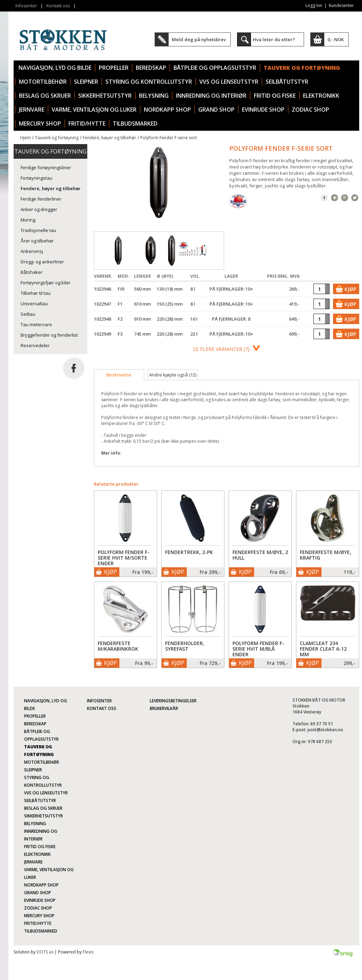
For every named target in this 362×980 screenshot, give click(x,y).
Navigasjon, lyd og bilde (55, 68)
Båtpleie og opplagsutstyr (215, 68)
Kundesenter (341, 5)
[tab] (119, 375)
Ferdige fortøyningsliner (46, 167)
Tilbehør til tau (36, 293)
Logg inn (314, 5)
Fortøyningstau (36, 178)
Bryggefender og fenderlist (49, 335)
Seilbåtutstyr (287, 82)
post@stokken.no (325, 730)
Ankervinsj (32, 251)
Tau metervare (36, 324)
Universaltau (34, 304)
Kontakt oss (58, 6)
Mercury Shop (40, 124)
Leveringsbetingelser (173, 701)
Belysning (154, 96)
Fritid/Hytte (87, 124)
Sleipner (86, 82)
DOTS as (45, 952)
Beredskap (151, 68)
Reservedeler (35, 345)
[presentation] (119, 375)
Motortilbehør (43, 82)
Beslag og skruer (45, 96)
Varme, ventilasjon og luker (94, 110)
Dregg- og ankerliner (42, 262)
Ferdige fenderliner (41, 199)
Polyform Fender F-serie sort (169, 138)
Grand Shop (216, 110)
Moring (28, 220)
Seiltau (28, 314)
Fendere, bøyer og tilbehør (109, 138)
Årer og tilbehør (37, 241)
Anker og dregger (39, 209)
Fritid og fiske (275, 96)
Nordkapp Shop (167, 110)
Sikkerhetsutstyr (105, 96)
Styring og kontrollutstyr (149, 82)
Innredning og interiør (211, 96)
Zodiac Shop (311, 110)
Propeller (114, 68)
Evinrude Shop (263, 110)
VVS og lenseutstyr (229, 82)
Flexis (88, 952)
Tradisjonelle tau (38, 230)
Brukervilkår (164, 708)
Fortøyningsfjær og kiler (46, 283)
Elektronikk (321, 96)
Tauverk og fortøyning (302, 68)
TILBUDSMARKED (135, 124)
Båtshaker (32, 272)
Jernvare (32, 110)
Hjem (25, 138)
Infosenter (26, 6)
